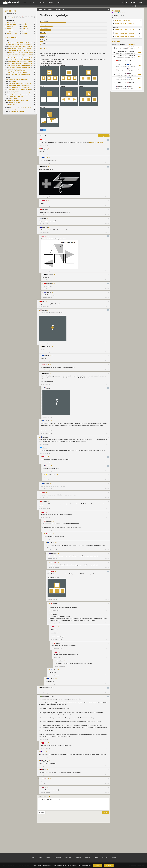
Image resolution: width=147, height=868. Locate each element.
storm (44, 752)
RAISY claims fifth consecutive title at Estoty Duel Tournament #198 (26, 48)
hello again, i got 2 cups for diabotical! (19, 87)
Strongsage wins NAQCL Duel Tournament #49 (20, 71)
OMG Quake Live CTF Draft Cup (15, 97)
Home (7, 40)
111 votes (43, 48)
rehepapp (45, 167)
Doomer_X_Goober (12, 34)
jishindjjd (25, 26)
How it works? (14, 99)
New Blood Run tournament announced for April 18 (22, 58)
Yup (9, 16)
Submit (105, 814)
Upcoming (116, 44)
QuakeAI (25, 25)
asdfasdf (47, 421)
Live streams (11, 11)
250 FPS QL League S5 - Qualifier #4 (124, 37)
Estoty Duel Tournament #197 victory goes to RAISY (22, 56)
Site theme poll (11, 104)
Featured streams (11, 14)
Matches (116, 41)
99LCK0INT (25, 34)
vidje (43, 140)
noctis (46, 201)
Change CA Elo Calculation (17, 112)
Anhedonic (45, 210)
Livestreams (68, 858)
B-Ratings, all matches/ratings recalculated (21, 84)
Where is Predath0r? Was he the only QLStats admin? (24, 108)
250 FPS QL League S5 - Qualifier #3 (124, 33)
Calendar (116, 11)
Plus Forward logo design (54, 15)
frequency (45, 149)
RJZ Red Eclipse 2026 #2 (14, 69)
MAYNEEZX (10, 30)
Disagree (109, 866)
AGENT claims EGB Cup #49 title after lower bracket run (23, 54)
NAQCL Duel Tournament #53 (123, 20)
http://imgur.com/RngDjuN (96, 142)
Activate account (14, 91)
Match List (78, 858)
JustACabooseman (12, 32)
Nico (45, 158)
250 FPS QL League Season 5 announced (19, 60)
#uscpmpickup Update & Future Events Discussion (22, 93)
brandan (44, 310)
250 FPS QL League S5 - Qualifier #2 (124, 30)
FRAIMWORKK (11, 23)
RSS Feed (105, 858)
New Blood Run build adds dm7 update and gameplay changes (25, 62)
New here (11, 106)
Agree (98, 866)
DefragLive (25, 23)
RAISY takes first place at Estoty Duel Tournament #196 (23, 67)
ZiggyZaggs (45, 761)
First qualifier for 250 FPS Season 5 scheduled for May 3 (23, 43)
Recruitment (57, 858)
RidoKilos (25, 30)
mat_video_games (12, 25)
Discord (114, 858)
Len (45, 788)
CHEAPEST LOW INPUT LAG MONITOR (17, 80)
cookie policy (87, 866)
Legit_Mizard (26, 28)
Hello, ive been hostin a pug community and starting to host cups (25, 89)
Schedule (115, 16)
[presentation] (52, 819)
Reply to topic (104, 136)
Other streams (10, 21)
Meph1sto (45, 228)
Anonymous (48, 688)
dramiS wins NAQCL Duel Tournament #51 (19, 50)
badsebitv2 (25, 32)
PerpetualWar (50, 275)
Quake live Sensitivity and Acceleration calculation (20, 95)
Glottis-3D (47, 356)
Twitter (96, 858)
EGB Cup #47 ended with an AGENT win (19, 73)
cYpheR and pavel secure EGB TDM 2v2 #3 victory (21, 47)
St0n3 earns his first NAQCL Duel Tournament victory (22, 45)
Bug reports (13, 82)
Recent (122, 16)
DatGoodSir (10, 26)
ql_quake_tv (10, 18)
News (40, 858)
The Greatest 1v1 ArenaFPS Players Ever (17, 100)
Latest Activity (11, 38)
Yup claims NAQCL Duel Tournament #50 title (20, 63)
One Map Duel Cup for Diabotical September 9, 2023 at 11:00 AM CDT (27, 85)
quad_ (44, 301)
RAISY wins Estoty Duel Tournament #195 (19, 75)
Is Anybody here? (11, 110)
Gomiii (9, 28)
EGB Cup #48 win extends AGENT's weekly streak (21, 65)
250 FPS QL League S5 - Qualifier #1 (124, 24)
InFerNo (44, 770)
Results (123, 44)
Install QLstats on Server (16, 102)
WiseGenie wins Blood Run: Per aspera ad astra (21, 52)
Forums (7, 77)
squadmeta (45, 437)
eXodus (44, 219)
